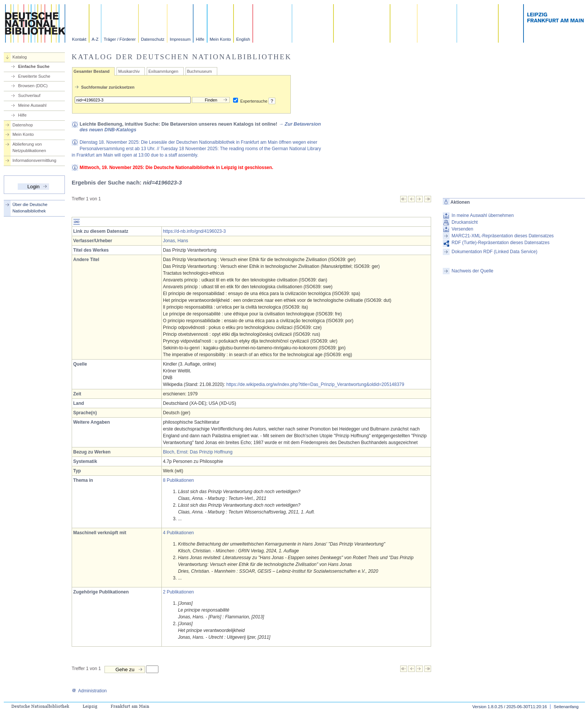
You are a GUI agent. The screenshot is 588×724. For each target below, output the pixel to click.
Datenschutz (153, 39)
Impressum (180, 39)
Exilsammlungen (163, 71)
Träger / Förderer (120, 39)
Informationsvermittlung (34, 160)
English (243, 39)
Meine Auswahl (32, 105)
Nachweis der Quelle (472, 271)
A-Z (95, 39)
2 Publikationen (178, 592)
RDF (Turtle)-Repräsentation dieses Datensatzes (500, 243)
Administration (89, 691)
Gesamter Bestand (91, 71)
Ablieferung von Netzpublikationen (29, 147)
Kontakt (79, 39)
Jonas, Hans (176, 241)
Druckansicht (464, 222)
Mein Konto (220, 39)
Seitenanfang (566, 707)
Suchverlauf (29, 95)
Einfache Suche (34, 66)
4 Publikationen (178, 533)
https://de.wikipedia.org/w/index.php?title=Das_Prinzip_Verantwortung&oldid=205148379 (315, 384)
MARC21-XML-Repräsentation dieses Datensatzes (503, 236)
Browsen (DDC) (33, 86)
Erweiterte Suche (34, 76)
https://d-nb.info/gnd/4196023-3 (194, 231)
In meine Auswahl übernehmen (483, 215)
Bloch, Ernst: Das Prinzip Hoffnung (198, 452)
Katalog (20, 57)
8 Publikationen (178, 480)
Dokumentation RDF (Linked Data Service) (494, 252)
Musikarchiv (129, 71)
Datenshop (23, 125)
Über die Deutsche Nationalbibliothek (30, 208)
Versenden (462, 229)
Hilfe (200, 39)
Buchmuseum (200, 71)
